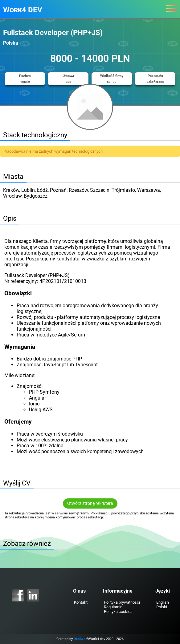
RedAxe (80, 639)
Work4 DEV (23, 10)
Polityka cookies (118, 612)
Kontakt (81, 602)
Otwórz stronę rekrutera (90, 503)
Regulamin (113, 607)
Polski (162, 607)
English (163, 602)
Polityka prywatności (122, 602)
